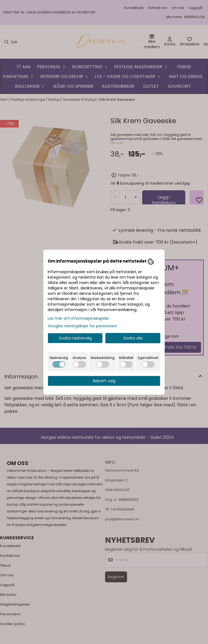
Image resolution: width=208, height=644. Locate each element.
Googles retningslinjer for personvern (82, 326)
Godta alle (133, 338)
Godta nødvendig (75, 338)
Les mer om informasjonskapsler (78, 318)
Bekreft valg (104, 381)
